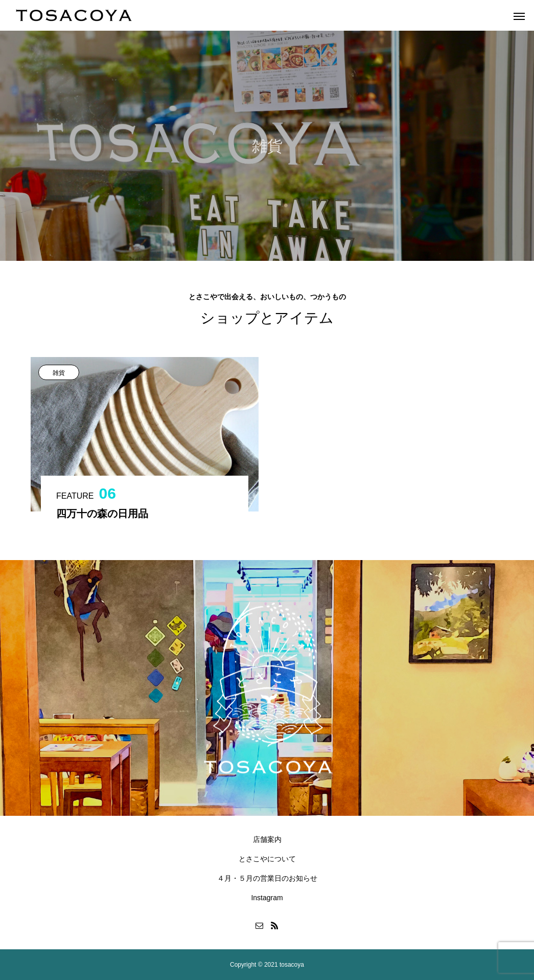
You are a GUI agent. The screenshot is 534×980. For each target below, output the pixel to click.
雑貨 (59, 373)
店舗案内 (267, 839)
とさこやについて (267, 859)
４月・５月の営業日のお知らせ (267, 878)
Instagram (267, 898)
